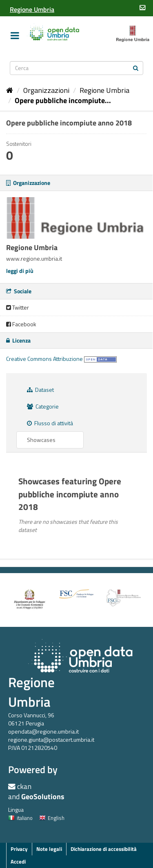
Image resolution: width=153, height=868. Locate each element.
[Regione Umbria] (32, 9)
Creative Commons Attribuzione (44, 359)
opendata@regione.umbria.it (43, 731)
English (52, 818)
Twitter (18, 307)
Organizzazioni (46, 90)
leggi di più (20, 271)
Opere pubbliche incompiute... (63, 100)
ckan (24, 786)
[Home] (10, 90)
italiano (20, 818)
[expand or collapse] (15, 35)
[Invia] (136, 67)
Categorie (43, 406)
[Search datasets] (77, 68)
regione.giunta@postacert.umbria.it (51, 739)
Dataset (40, 390)
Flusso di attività (50, 423)
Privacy (19, 849)
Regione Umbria (104, 90)
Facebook (21, 324)
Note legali (49, 849)
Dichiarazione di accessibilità (104, 849)
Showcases (41, 440)
